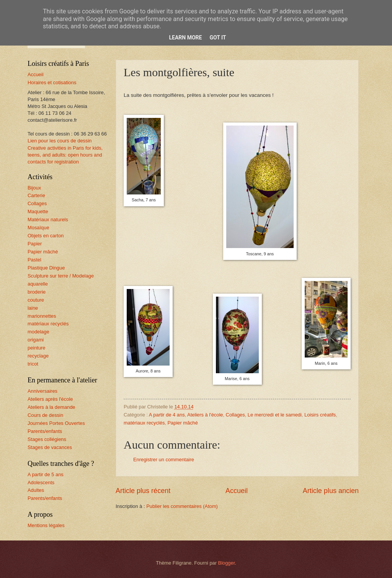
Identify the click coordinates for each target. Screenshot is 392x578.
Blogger (227, 563)
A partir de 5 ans (46, 474)
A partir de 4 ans (167, 415)
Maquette (38, 211)
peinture (37, 348)
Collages (235, 415)
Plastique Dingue (46, 268)
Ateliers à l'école (205, 415)
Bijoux (34, 188)
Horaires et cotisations (52, 82)
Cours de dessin (45, 415)
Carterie (36, 195)
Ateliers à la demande (51, 407)
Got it (218, 38)
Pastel (34, 260)
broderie (37, 292)
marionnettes (42, 316)
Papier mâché (182, 423)
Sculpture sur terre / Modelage (61, 276)
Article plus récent (143, 491)
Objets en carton (46, 236)
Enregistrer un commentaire (164, 460)
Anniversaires (42, 391)
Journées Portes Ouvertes (56, 423)
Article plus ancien (331, 491)
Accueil (237, 491)
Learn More (185, 38)
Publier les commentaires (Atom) (182, 506)
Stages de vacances (50, 447)
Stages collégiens (47, 439)
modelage (38, 332)
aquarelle (38, 284)
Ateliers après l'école (50, 399)
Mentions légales (46, 525)
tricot (33, 364)
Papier (35, 244)
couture (36, 300)
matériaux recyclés (144, 423)
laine (33, 308)
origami (36, 340)
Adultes (36, 490)
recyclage (38, 356)
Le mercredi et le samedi (275, 415)
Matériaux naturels (48, 220)
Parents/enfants (45, 431)
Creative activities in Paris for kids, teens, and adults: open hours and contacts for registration (65, 155)
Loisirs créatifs (320, 415)
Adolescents (41, 482)
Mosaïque (38, 228)
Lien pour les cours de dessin (60, 141)
